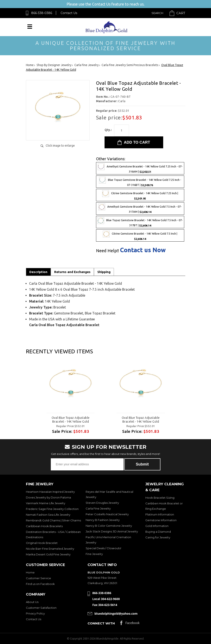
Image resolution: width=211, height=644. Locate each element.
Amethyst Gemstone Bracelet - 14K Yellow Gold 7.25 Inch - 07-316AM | (140, 168)
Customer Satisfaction (41, 608)
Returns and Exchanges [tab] (72, 272)
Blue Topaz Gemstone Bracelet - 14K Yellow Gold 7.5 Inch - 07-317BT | (140, 222)
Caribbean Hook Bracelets (44, 526)
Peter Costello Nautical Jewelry (107, 514)
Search (157, 13)
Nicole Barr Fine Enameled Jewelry (50, 549)
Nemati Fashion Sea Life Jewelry (48, 515)
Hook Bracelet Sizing (160, 498)
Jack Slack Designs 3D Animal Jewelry (112, 531)
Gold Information (157, 526)
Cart (181, 13)
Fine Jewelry (94, 554)
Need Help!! (108, 251)
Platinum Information (160, 514)
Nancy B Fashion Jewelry (103, 520)
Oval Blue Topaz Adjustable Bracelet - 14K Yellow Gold (70, 420)
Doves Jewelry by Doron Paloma (48, 497)
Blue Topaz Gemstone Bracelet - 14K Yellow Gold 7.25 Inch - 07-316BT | (140, 182)
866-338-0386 (42, 13)
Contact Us (69, 13)
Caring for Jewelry (158, 537)
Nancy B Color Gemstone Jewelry (109, 526)
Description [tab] (38, 272)
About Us (32, 602)
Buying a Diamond (158, 532)
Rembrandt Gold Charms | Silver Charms (53, 520)
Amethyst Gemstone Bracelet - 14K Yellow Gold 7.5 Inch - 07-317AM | (140, 208)
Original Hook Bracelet (42, 543)
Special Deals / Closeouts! (103, 548)
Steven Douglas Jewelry (102, 503)
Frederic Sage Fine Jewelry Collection (52, 509)
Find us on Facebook (40, 584)
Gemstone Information (161, 520)
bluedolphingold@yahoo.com (116, 614)
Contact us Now (143, 250)
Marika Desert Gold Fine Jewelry (48, 554)
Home (30, 572)
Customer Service (38, 578)
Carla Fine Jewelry (98, 508)
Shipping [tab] (104, 272)
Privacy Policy (35, 613)
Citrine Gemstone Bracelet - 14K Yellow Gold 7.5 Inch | (140, 235)
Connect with (101, 623)
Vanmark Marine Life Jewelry (46, 503)
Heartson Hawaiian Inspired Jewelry (50, 492)
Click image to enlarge (60, 146)
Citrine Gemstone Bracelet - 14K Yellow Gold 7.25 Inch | (140, 195)
